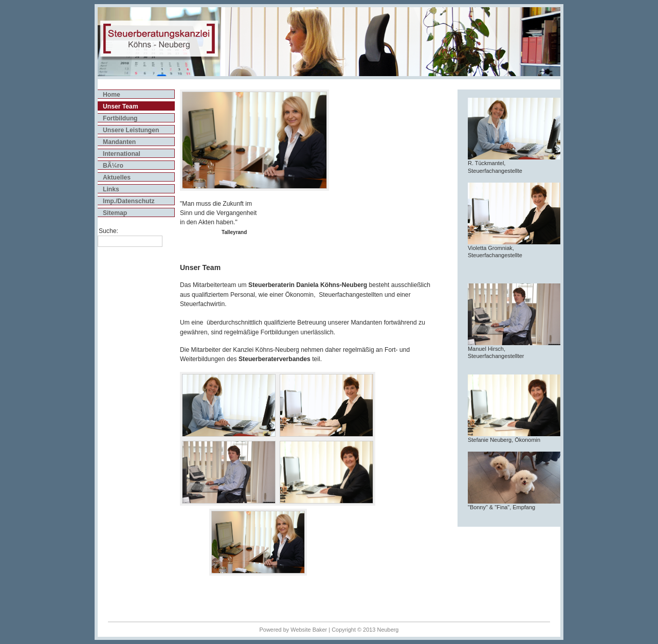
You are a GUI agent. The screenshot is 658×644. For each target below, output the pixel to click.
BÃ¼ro (113, 166)
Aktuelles (117, 177)
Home (112, 95)
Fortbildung (120, 118)
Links (111, 189)
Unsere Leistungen (131, 130)
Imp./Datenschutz (129, 201)
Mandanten (119, 142)
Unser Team (121, 106)
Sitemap (115, 213)
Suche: (108, 231)
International (122, 154)
